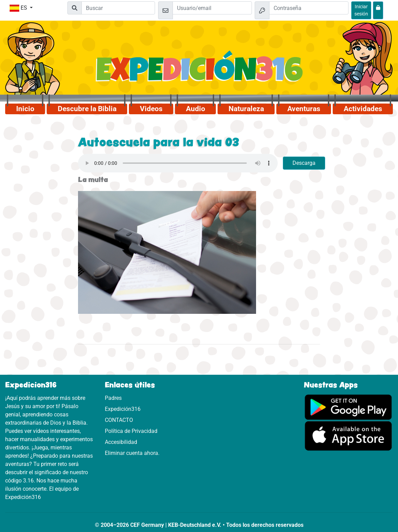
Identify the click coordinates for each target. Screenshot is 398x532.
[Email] (212, 8)
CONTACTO (119, 420)
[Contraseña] (309, 8)
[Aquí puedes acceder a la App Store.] (349, 435)
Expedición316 (123, 409)
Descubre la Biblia (87, 109)
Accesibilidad (121, 442)
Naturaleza (246, 109)
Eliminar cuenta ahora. (132, 453)
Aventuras (304, 109)
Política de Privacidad (131, 431)
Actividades (363, 109)
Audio (196, 109)
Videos (151, 109)
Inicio (25, 109)
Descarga (304, 163)
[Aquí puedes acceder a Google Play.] (349, 407)
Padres (113, 398)
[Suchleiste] (118, 8)
